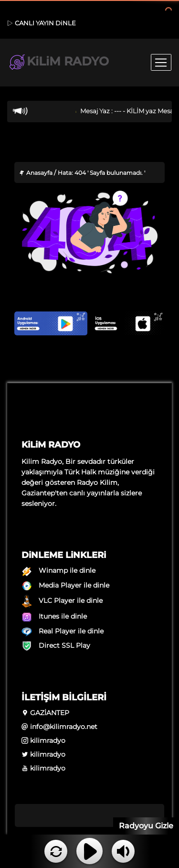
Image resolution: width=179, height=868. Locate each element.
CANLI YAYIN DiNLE (42, 23)
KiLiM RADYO (58, 62)
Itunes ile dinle (54, 616)
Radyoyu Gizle (146, 826)
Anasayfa (36, 173)
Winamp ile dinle (58, 570)
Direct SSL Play (56, 645)
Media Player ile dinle (65, 585)
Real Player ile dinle (63, 631)
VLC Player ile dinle (62, 600)
